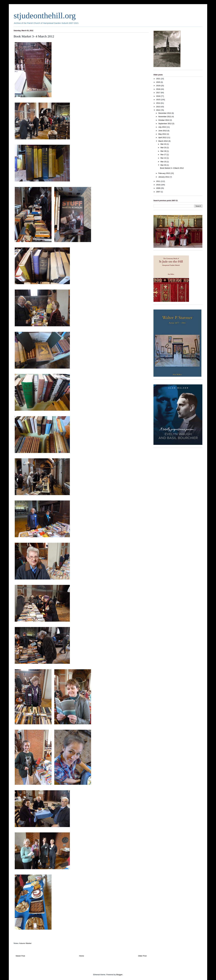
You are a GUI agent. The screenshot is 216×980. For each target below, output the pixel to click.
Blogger (119, 975)
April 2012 (163, 137)
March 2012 (163, 141)
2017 (158, 93)
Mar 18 (164, 151)
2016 (158, 96)
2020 (158, 82)
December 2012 (165, 113)
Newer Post (20, 956)
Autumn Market (25, 943)
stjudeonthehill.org (45, 16)
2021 (158, 79)
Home (82, 956)
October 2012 (164, 120)
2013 (158, 107)
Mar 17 (164, 155)
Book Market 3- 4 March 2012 (172, 168)
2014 (158, 103)
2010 (158, 185)
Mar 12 (164, 158)
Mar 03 (164, 165)
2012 (158, 110)
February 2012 (164, 173)
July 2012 (162, 127)
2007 (158, 192)
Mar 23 (164, 148)
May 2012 (163, 134)
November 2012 (165, 117)
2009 (158, 188)
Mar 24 (164, 144)
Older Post (142, 956)
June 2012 (163, 131)
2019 (158, 86)
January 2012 (164, 177)
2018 (158, 89)
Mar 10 (164, 162)
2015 (158, 100)
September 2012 (165, 124)
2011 (158, 181)
